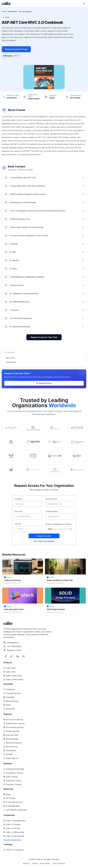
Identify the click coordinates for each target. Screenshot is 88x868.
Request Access (44, 383)
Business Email (51, 499)
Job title (18, 524)
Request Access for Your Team (44, 337)
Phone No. (19, 511)
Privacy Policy (45, 863)
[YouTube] (24, 656)
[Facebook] (6, 656)
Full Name (18, 499)
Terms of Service (59, 863)
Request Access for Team (16, 49)
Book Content (11, 362)
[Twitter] (12, 656)
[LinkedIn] (18, 656)
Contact (35, 863)
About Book (10, 358)
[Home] (6, 3)
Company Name (52, 511)
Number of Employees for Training (59, 524)
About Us (26, 863)
